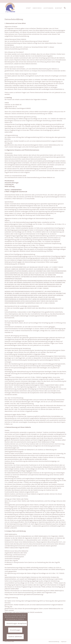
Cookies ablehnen (15, 637)
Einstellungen (15, 630)
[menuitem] (28, 8)
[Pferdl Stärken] (10, 8)
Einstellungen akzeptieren (17, 623)
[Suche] (65, 8)
